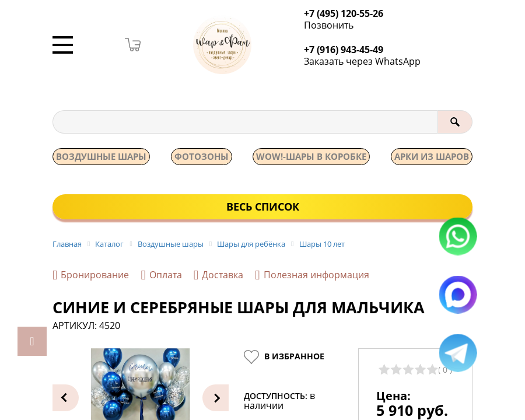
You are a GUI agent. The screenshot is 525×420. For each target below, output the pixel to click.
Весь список (263, 207)
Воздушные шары (101, 157)
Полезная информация (312, 276)
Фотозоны (202, 157)
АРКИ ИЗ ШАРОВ (432, 157)
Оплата (161, 276)
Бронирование (91, 276)
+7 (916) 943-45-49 (347, 50)
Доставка (218, 276)
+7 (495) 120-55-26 (347, 14)
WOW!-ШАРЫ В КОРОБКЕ (311, 157)
